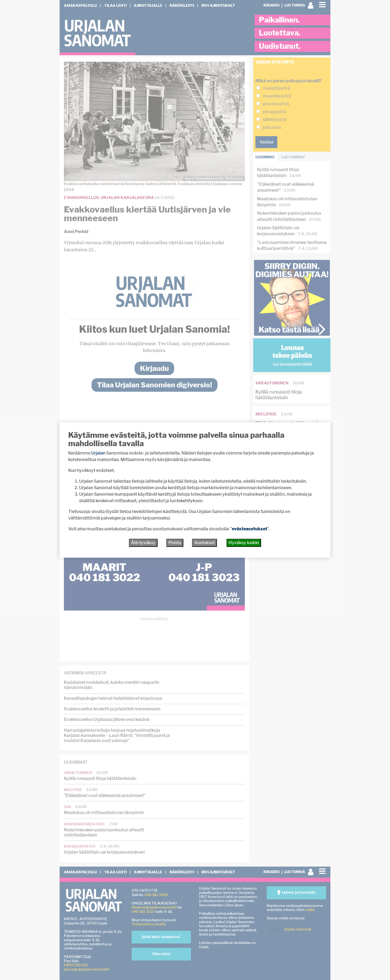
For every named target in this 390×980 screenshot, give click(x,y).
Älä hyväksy (143, 543)
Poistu (175, 543)
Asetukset (204, 543)
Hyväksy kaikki (244, 543)
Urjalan (98, 453)
